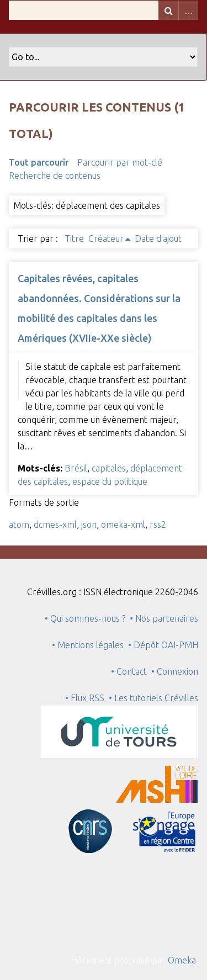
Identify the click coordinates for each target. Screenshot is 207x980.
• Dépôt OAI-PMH (163, 645)
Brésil (76, 468)
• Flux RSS (85, 698)
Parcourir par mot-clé (120, 162)
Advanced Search (188, 10)
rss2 (158, 525)
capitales (109, 468)
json (89, 525)
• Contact (131, 671)
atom (19, 525)
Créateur (106, 239)
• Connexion (175, 671)
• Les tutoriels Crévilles (153, 698)
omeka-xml (123, 525)
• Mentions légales (88, 645)
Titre (74, 239)
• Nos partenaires (164, 618)
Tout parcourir (39, 162)
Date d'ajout (158, 239)
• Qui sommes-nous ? (85, 618)
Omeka (182, 960)
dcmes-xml (55, 525)
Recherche (168, 10)
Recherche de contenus (55, 176)
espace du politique (110, 481)
